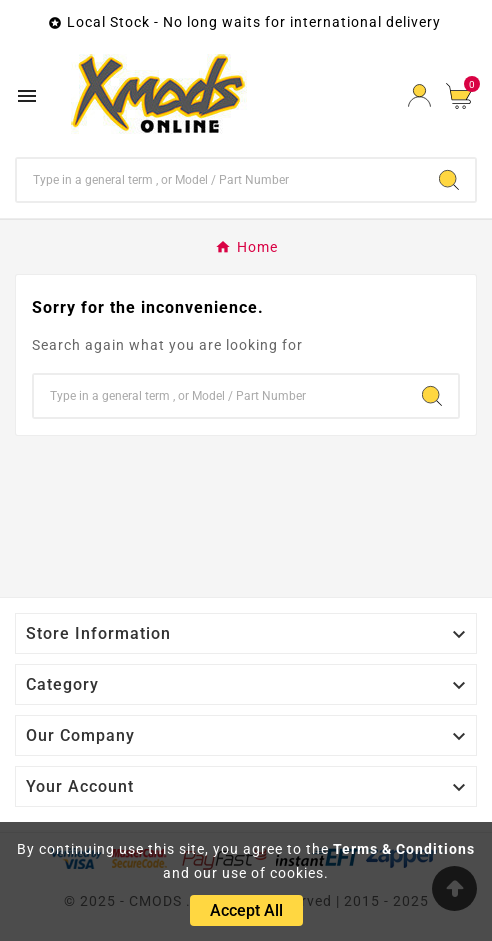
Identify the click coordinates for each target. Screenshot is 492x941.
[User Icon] (419, 95)
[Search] (220, 180)
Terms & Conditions (404, 849)
